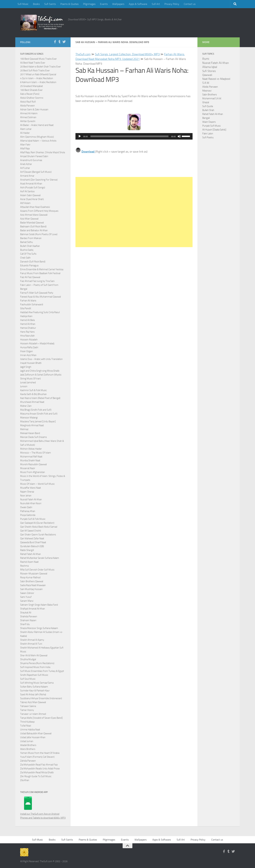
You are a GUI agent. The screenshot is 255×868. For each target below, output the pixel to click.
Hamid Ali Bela (27, 320)
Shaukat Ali (26, 613)
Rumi (206, 59)
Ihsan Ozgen (27, 351)
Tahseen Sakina (28, 706)
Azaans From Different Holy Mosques (39, 211)
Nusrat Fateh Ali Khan (31, 499)
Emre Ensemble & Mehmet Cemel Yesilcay (42, 269)
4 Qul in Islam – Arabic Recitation (37, 78)
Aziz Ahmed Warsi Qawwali (34, 215)
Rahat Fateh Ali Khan (30, 554)
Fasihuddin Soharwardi (32, 304)
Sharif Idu (25, 624)
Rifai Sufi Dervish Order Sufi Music (37, 570)
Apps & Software (138, 4)
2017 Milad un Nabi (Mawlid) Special (38, 74)
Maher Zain (26, 406)
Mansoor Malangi (29, 418)
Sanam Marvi (27, 601)
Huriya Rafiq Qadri (29, 347)
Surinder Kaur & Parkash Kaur (35, 691)
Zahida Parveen (28, 761)
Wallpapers (118, 4)
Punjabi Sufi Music (211, 126)
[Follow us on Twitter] (64, 42)
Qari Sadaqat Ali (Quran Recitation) (37, 523)
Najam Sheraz (27, 492)
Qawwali (207, 75)
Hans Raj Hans (27, 332)
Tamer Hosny (27, 710)
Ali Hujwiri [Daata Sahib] (214, 130)
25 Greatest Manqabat (31, 86)
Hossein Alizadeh (29, 340)
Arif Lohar (25, 168)
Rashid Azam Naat (29, 562)
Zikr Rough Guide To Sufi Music (36, 776)
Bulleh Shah (208, 110)
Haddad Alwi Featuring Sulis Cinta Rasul (40, 312)
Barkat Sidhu (27, 242)
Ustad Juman (27, 741)
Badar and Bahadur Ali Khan (34, 230)
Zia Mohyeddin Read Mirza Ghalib (37, 772)
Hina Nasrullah (27, 336)
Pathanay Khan (28, 511)
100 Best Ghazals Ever (31, 90)
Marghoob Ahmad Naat (32, 425)
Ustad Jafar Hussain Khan (33, 737)
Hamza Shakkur (28, 328)
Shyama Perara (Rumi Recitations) (37, 663)
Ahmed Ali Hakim (29, 113)
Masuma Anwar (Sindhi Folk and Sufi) (39, 414)
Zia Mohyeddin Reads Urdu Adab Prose (40, 769)
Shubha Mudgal (28, 659)
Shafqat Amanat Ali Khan (33, 609)
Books (36, 4)
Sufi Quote (208, 106)
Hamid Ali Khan (28, 324)
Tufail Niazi (26, 726)
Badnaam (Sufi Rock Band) (33, 227)
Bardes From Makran (31, 238)
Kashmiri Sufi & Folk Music (33, 390)
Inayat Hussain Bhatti (31, 363)
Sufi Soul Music (28, 679)
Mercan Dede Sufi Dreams (34, 437)
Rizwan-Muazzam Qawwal (34, 574)
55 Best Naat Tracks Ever (33, 63)
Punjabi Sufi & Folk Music (33, 519)
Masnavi (207, 91)
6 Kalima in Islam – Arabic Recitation (38, 82)
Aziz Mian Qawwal (29, 219)
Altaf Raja (25, 149)
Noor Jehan (26, 496)
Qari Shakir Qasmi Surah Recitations (38, 535)
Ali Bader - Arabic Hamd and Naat (37, 125)
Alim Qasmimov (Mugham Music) (37, 137)
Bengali (206, 118)
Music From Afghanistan (33, 472)
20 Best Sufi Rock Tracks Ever (35, 71)
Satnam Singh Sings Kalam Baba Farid (39, 605)
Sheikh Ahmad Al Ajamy (32, 640)
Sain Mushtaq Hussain (31, 589)
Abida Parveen (27, 106)
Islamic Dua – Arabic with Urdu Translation (41, 359)
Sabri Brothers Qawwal (32, 581)
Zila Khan (25, 780)
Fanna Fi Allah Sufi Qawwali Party (37, 293)
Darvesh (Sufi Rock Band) (33, 262)
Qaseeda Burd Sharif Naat (33, 542)
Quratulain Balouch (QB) (32, 546)
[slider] (130, 136)
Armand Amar (27, 176)
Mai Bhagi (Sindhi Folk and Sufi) (36, 410)
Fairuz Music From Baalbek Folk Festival (40, 273)
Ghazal (206, 102)
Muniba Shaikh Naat (30, 460)
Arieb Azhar (26, 164)
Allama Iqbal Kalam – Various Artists (38, 141)
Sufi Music (23, 4)
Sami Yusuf (26, 597)
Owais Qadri (26, 507)
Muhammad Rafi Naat (31, 457)
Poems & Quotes (69, 4)
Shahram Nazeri (28, 620)
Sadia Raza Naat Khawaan (33, 585)
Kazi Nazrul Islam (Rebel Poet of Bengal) (40, 398)
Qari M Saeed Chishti (31, 531)
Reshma (24, 566)
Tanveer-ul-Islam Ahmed (33, 714)
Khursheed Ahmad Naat (32, 402)
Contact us (190, 4)
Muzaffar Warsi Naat (30, 488)
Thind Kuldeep (27, 722)
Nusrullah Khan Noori (31, 503)
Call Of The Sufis (28, 254)
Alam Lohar (26, 129)
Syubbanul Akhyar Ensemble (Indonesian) (41, 698)
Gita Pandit (26, 308)
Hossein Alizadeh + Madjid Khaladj (37, 343)
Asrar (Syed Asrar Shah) (32, 199)
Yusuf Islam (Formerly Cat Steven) (37, 757)
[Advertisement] (134, 212)
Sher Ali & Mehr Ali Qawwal (34, 655)
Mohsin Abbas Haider (31, 449)
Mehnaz (24, 429)
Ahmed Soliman (28, 117)
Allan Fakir (25, 145)
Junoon (24, 386)
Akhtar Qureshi (28, 121)
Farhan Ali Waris (28, 301)
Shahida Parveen (29, 616)
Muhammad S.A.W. (212, 98)
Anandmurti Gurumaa (31, 160)
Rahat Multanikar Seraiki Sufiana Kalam (40, 558)
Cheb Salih (25, 258)
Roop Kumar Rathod (30, 577)
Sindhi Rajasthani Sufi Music (34, 675)
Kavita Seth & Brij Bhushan (33, 394)
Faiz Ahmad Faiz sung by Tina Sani (37, 281)
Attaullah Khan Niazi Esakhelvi (35, 207)
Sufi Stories (209, 71)
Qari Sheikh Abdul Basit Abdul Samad (39, 527)
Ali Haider (25, 133)
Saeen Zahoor (27, 593)
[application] (134, 136)
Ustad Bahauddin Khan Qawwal (36, 733)
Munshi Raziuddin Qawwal (33, 464)
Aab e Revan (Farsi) (30, 94)
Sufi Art (156, 4)
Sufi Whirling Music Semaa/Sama (37, 683)
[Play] (80, 136)
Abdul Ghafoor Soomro (32, 98)
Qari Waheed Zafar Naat (32, 538)
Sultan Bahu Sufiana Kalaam (34, 687)
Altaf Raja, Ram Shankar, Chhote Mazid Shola (43, 152)
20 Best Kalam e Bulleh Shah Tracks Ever (40, 67)
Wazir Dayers (209, 122)
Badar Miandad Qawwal (32, 223)
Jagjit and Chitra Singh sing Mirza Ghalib (40, 371)
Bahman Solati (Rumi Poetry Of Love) (39, 234)
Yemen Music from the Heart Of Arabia (40, 753)
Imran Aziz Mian (28, 355)
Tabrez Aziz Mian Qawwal (33, 702)
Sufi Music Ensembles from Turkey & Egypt (42, 671)
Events (104, 4)
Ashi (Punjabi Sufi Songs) (33, 188)
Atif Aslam (25, 203)
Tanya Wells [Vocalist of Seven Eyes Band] (41, 718)
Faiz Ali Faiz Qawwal (30, 277)
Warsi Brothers (28, 749)
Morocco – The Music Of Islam (36, 453)
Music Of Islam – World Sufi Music (37, 484)
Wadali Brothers (28, 745)
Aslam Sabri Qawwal (30, 195)
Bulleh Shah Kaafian (30, 246)
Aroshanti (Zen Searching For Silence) (39, 180)
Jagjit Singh (26, 367)
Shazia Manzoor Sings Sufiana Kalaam (39, 628)
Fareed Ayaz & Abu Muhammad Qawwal (40, 297)
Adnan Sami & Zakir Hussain (34, 110)
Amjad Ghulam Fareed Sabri (34, 156)
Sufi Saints (50, 4)
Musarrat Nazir (28, 468)
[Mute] (179, 136)
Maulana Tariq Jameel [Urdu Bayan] (38, 421)
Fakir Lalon (208, 134)
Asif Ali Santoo (27, 191)
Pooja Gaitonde (28, 515)
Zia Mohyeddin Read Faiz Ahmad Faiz (39, 765)
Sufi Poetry (208, 137)
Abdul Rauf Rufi (28, 102)
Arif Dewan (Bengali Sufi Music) (36, 172)
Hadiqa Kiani (26, 316)
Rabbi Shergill (27, 550)
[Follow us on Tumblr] (60, 42)
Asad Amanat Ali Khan (31, 184)
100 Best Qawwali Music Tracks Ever (38, 59)
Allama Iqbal (210, 67)
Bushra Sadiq (27, 250)
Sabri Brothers (210, 95)
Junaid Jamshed (28, 382)
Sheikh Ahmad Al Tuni (31, 644)
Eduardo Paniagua (29, 266)
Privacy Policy (172, 4)
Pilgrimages (89, 4)
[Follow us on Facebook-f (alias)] (55, 42)
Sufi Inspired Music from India (35, 667)
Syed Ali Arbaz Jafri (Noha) (33, 694)
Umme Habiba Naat (30, 730)
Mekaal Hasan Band (30, 433)
